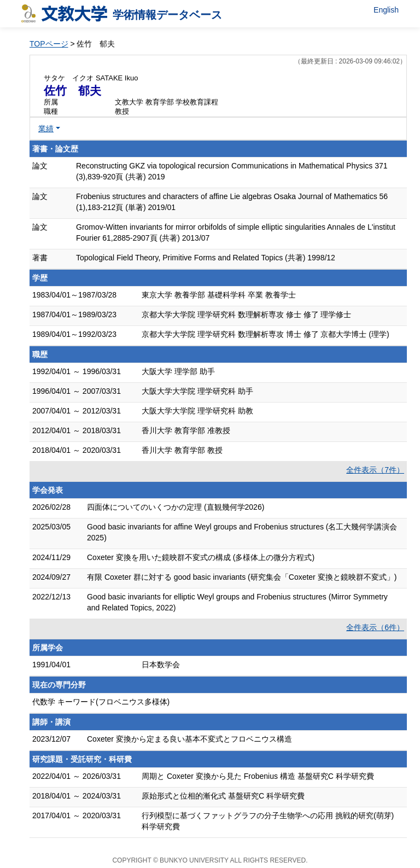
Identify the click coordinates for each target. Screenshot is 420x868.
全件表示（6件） (375, 627)
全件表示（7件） (375, 470)
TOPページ (49, 44)
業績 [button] (46, 129)
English (386, 10)
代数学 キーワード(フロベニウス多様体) (101, 702)
